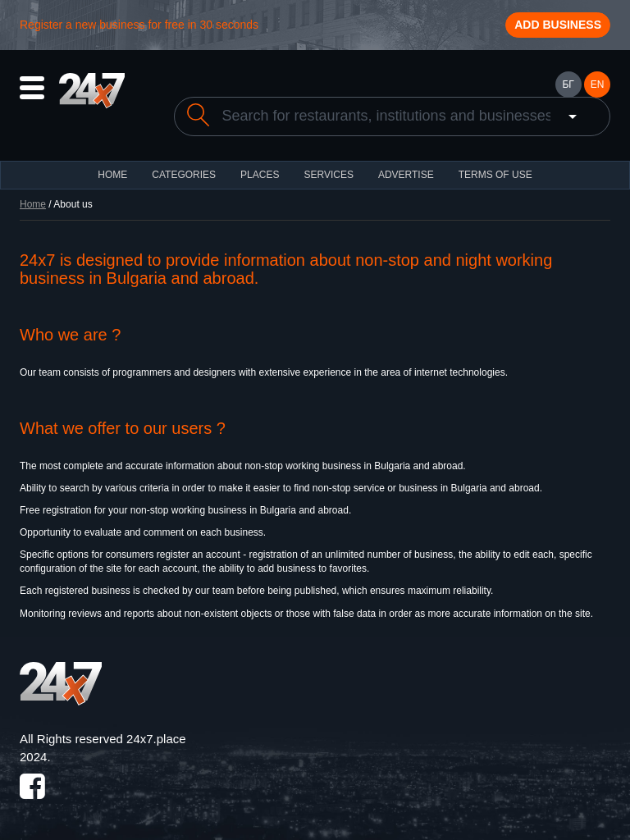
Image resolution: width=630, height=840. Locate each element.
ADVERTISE (406, 175)
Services (328, 175)
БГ (568, 84)
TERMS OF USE (495, 175)
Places (260, 175)
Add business (558, 25)
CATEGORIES (184, 175)
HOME (112, 175)
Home (33, 204)
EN (598, 84)
